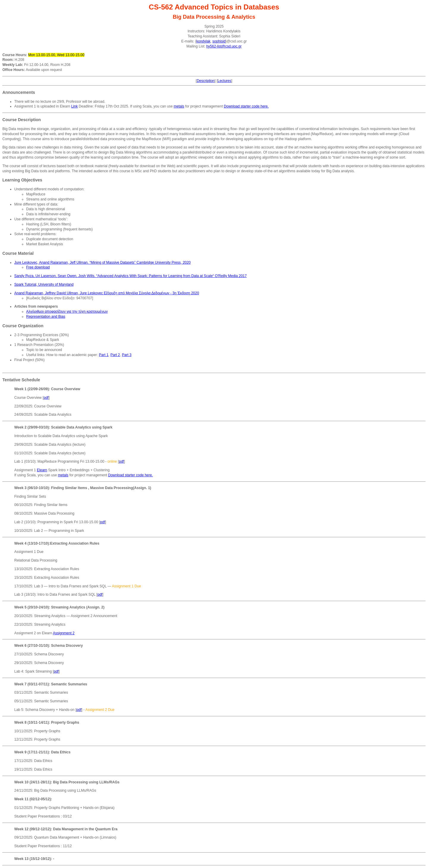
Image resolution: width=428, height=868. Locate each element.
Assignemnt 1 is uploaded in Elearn (43, 106)
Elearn (42, 470)
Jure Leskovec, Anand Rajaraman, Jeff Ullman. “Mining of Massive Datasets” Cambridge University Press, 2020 (102, 263)
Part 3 (127, 355)
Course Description (22, 120)
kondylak (203, 41)
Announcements (19, 92)
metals (179, 106)
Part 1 (104, 355)
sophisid (219, 41)
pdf (46, 398)
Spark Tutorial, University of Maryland (44, 284)
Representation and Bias (46, 317)
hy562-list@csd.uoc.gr (224, 46)
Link (74, 106)
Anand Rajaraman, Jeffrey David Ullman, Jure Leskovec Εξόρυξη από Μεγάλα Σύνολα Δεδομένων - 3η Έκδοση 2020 (107, 293)
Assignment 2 (64, 633)
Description (206, 81)
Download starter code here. (246, 106)
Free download (38, 267)
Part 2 (115, 355)
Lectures (224, 81)
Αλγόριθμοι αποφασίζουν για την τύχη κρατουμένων (67, 312)
